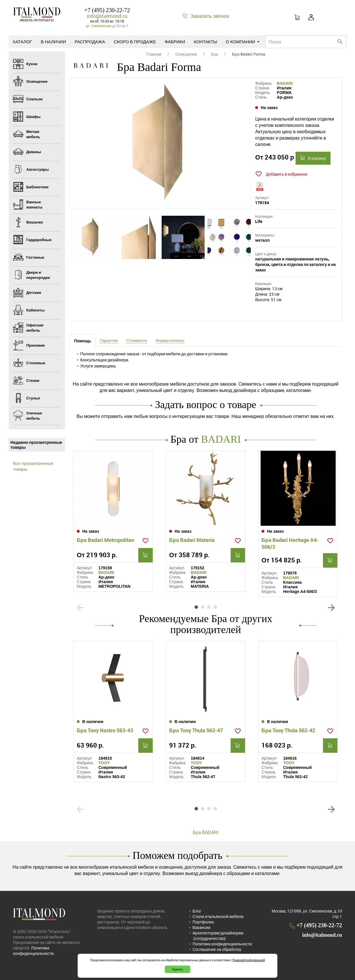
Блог (197, 911)
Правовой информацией (249, 960)
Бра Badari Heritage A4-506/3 (290, 543)
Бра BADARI (206, 832)
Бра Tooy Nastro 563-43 (105, 730)
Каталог (23, 42)
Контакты (205, 42)
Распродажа (90, 42)
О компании (243, 42)
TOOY (104, 763)
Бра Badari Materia (192, 540)
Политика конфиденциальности (222, 944)
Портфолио (203, 922)
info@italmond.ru (107, 16)
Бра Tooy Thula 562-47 (196, 730)
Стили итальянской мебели (218, 916)
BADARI (285, 83)
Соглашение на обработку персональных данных (217, 952)
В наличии (53, 42)
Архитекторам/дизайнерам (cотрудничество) (218, 936)
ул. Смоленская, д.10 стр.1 (107, 26)
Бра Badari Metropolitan (105, 540)
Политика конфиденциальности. (34, 951)
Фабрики (175, 42)
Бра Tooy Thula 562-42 (288, 730)
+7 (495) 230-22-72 (107, 10)
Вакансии (201, 927)
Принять (177, 969)
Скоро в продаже (135, 42)
